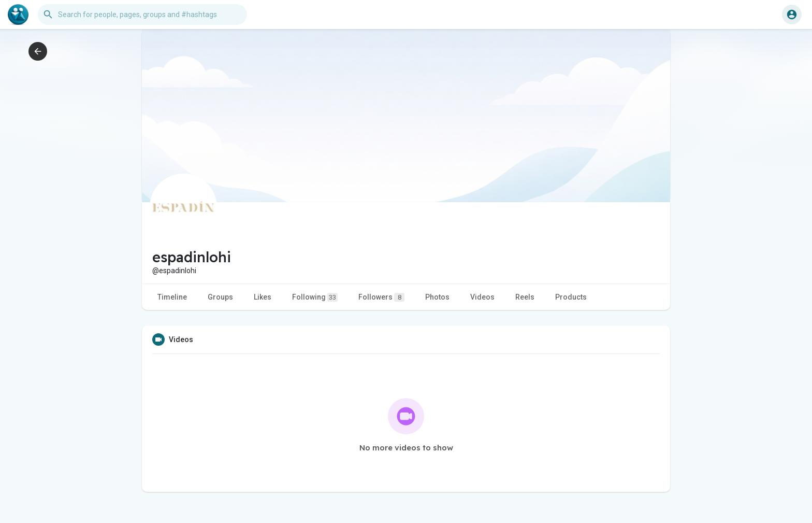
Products (571, 297)
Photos (437, 297)
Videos (482, 297)
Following (315, 297)
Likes (263, 297)
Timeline (172, 297)
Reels (525, 297)
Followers (381, 297)
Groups (220, 297)
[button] (142, 15)
